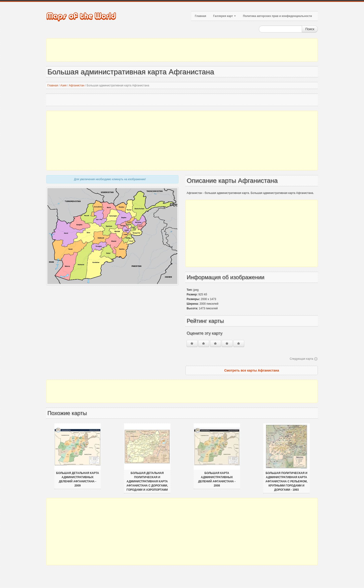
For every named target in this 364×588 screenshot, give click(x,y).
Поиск (310, 29)
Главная (200, 16)
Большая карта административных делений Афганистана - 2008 (217, 479)
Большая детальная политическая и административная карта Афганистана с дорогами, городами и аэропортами (147, 481)
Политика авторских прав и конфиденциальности (277, 16)
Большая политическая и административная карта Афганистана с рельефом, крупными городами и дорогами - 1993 (287, 481)
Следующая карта (301, 359)
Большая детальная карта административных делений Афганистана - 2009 (78, 479)
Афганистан (76, 85)
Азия (63, 85)
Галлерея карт (224, 16)
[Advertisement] (182, 50)
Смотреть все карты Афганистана (252, 370)
